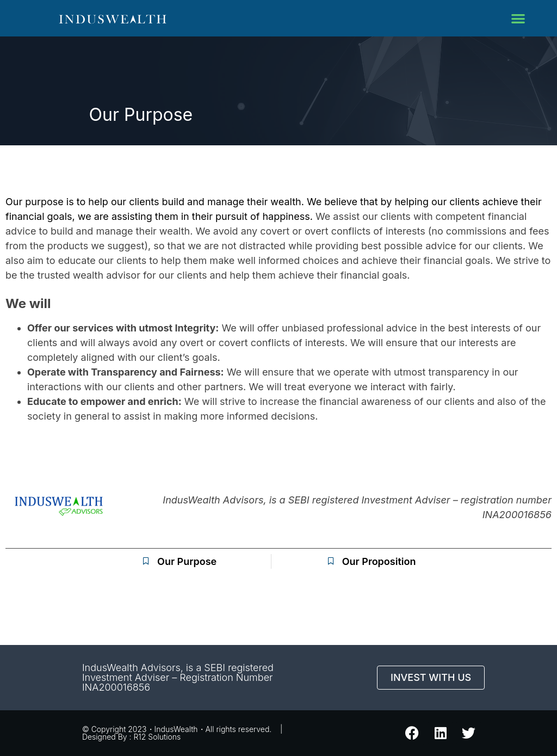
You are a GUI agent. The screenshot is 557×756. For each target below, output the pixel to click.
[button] (519, 18)
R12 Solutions (157, 737)
